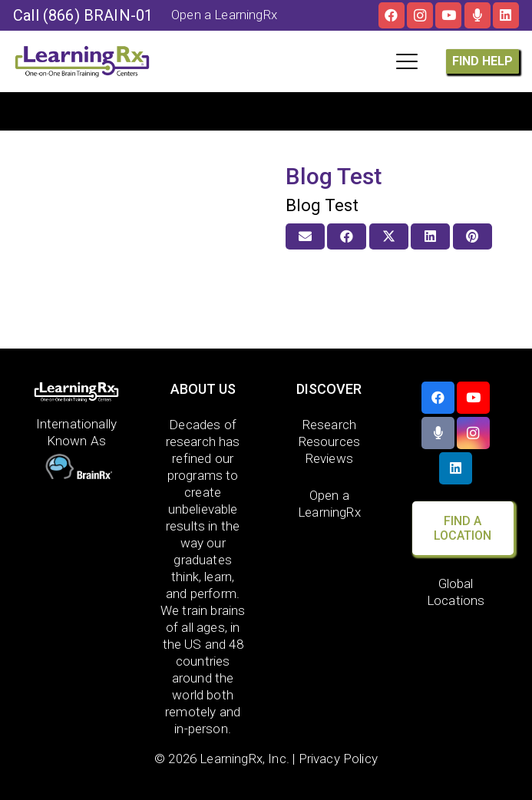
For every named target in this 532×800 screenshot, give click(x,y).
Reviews (329, 458)
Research (329, 425)
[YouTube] (448, 15)
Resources (330, 441)
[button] (406, 61)
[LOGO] (82, 61)
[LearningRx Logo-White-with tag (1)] (77, 392)
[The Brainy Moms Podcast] (477, 15)
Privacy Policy (338, 759)
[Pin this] (473, 236)
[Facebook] (392, 15)
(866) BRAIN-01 (98, 15)
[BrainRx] (77, 468)
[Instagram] (420, 15)
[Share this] (347, 236)
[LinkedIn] (506, 15)
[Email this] (305, 236)
